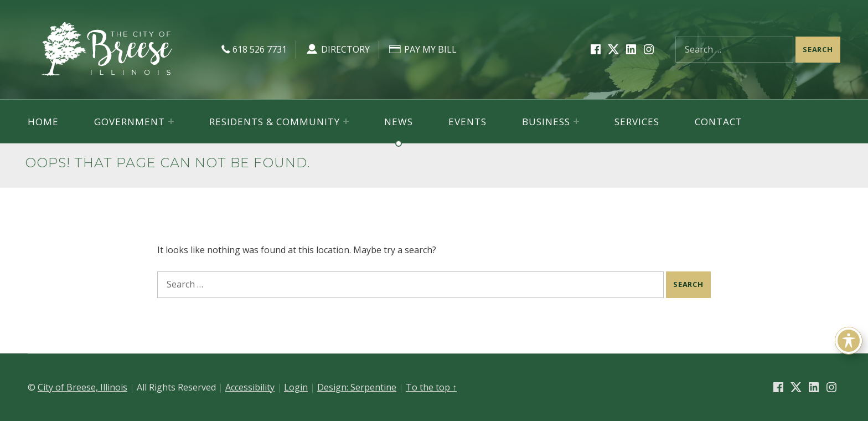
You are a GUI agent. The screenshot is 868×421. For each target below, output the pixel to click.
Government (130, 122)
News (399, 122)
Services (637, 122)
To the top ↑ (431, 387)
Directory (337, 49)
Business (546, 122)
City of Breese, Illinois (82, 387)
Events (467, 122)
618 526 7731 (253, 49)
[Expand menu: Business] (576, 121)
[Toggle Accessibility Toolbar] (849, 341)
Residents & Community (275, 122)
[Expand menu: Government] (171, 121)
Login (296, 387)
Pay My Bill (422, 49)
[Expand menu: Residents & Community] (346, 121)
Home (43, 122)
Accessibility (250, 387)
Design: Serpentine (357, 387)
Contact (719, 122)
